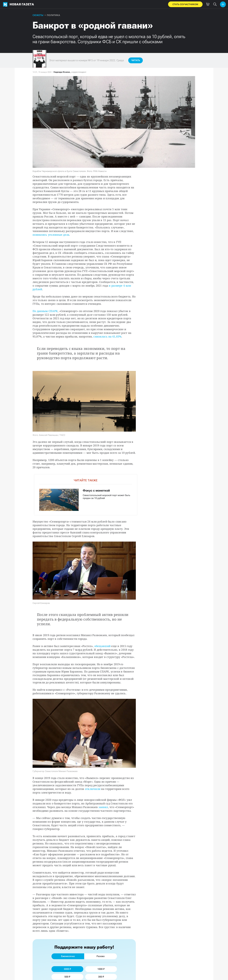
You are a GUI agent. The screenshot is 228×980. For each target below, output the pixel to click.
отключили (93, 789)
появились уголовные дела (51, 235)
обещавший (102, 646)
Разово (101, 956)
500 (67, 977)
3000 (67, 969)
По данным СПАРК (45, 311)
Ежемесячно (68, 956)
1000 (101, 969)
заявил (103, 807)
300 (101, 977)
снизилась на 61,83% (107, 336)
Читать (136, 60)
